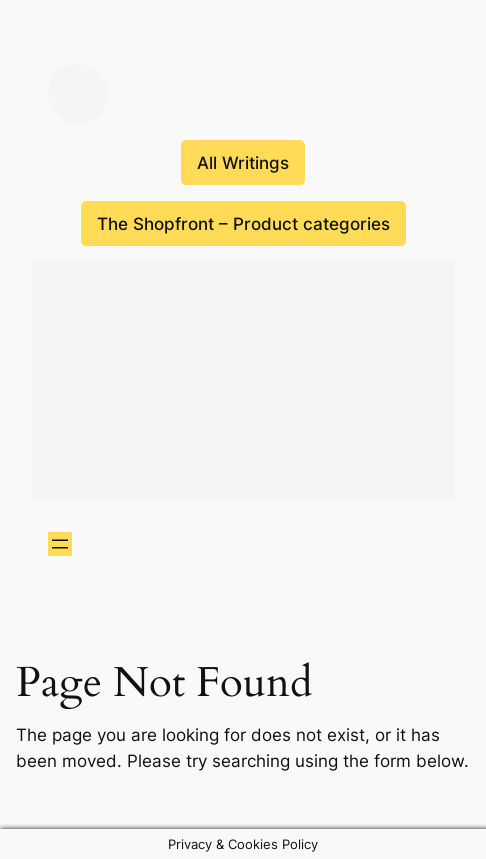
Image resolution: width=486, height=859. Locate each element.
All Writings (243, 163)
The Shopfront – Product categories (243, 224)
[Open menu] (60, 544)
